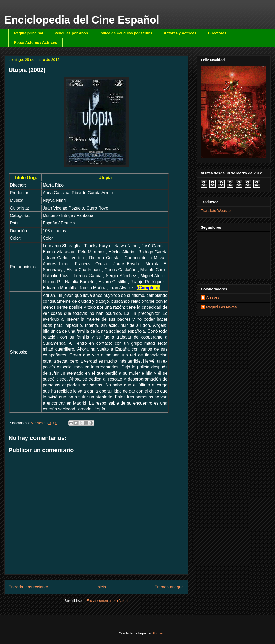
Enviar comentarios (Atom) (107, 601)
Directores (217, 33)
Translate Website (216, 211)
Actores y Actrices (180, 33)
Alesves (213, 297)
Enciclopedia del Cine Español (82, 20)
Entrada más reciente (28, 587)
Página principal (29, 33)
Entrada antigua (169, 587)
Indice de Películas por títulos (126, 33)
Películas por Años (71, 33)
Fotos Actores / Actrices (36, 42)
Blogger (158, 633)
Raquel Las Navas (221, 307)
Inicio (101, 587)
